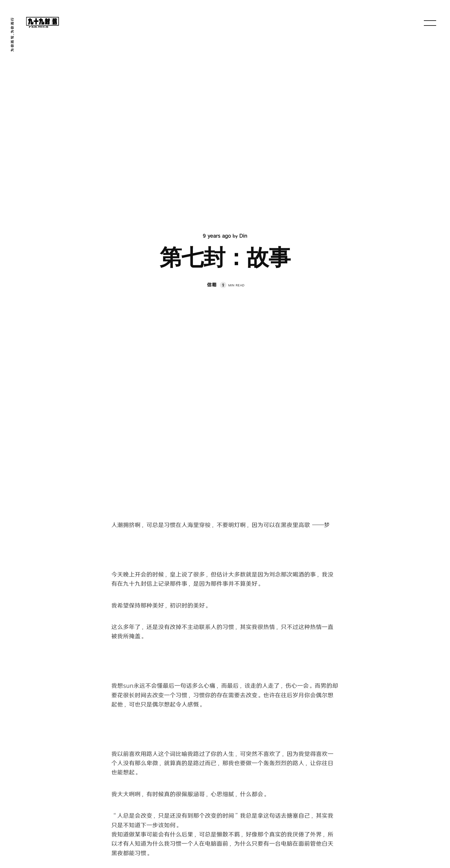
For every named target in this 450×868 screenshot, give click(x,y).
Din (243, 236)
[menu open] (430, 23)
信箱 (212, 285)
